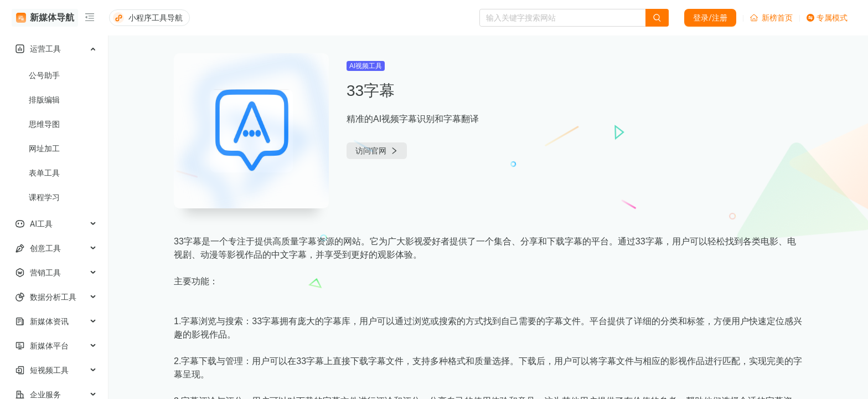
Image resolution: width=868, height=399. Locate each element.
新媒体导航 (45, 18)
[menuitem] (54, 49)
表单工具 (44, 173)
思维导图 (44, 124)
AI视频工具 (366, 66)
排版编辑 (44, 100)
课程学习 (44, 197)
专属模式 (827, 18)
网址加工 (44, 149)
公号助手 (44, 75)
